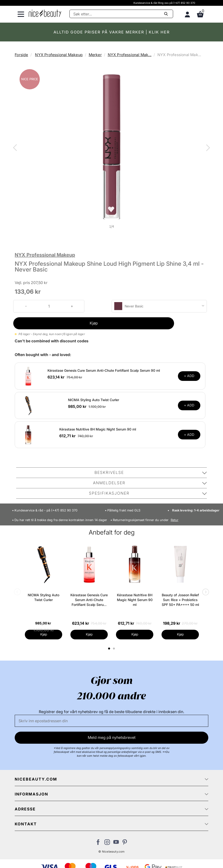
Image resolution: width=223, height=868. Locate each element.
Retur (175, 520)
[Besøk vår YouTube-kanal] (116, 843)
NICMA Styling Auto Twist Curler (94, 400)
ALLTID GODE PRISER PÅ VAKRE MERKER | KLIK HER (112, 32)
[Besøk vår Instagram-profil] (107, 843)
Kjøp (94, 323)
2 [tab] (115, 649)
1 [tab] (109, 649)
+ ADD (189, 376)
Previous (16, 148)
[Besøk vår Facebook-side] (98, 843)
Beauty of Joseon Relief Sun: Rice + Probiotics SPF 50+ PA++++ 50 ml (180, 600)
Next (207, 148)
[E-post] (111, 721)
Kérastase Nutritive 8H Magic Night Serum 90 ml (98, 429)
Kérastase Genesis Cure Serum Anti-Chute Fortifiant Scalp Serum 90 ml (104, 370)
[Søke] (121, 14)
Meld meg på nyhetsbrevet (112, 737)
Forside (21, 55)
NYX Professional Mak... (130, 55)
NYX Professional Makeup (59, 55)
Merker (95, 55)
